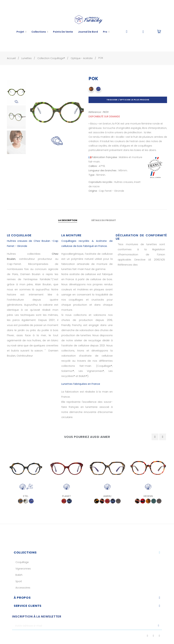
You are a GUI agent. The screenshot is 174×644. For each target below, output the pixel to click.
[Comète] (143, 501)
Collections (25, 552)
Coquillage (22, 562)
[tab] (87, 552)
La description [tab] (68, 220)
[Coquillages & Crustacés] (20, 501)
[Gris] (118, 501)
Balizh (19, 575)
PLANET (67, 496)
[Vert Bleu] (154, 501)
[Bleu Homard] (98, 89)
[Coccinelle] (102, 501)
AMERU (107, 496)
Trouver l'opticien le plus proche (128, 100)
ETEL (26, 496)
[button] (127, 32)
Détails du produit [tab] (104, 220)
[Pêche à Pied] (26, 501)
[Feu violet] (64, 501)
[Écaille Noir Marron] (148, 501)
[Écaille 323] (97, 501)
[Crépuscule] (69, 501)
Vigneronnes (23, 569)
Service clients (28, 606)
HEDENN (148, 496)
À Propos (22, 598)
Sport (19, 581)
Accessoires (23, 588)
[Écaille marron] (91, 89)
